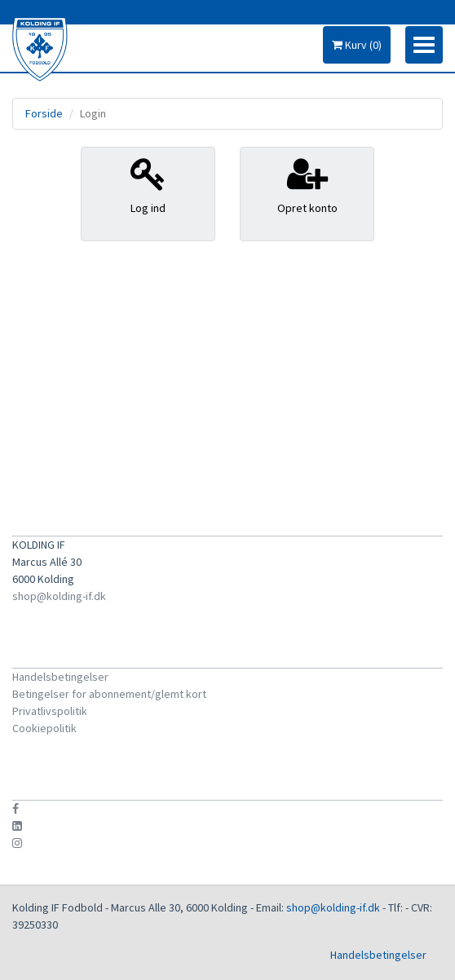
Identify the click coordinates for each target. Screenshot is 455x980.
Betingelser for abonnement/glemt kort (109, 694)
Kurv (357, 45)
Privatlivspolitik (50, 711)
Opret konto (307, 185)
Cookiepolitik (44, 728)
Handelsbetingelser (60, 677)
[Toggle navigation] (424, 45)
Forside (44, 113)
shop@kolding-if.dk (59, 596)
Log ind (148, 185)
